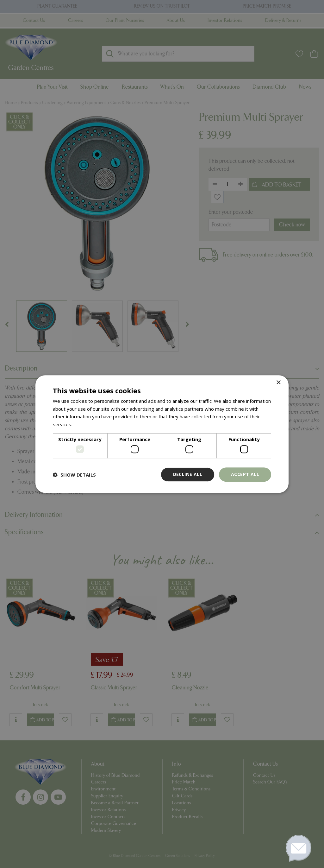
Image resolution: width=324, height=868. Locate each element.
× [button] (278, 383)
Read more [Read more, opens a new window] (86, 424)
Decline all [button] (188, 475)
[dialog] (162, 434)
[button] (74, 475)
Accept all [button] (245, 475)
